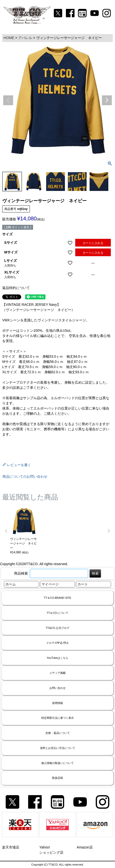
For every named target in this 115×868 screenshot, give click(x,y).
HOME (9, 38)
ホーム (11, 584)
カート (83, 584)
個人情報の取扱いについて (57, 763)
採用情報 (57, 703)
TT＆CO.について (58, 613)
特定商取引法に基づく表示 (57, 718)
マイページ (50, 584)
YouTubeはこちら (57, 658)
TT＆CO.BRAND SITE (57, 598)
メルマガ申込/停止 (57, 643)
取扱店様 (57, 778)
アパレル (25, 38)
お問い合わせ (57, 688)
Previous (8, 100)
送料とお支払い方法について (58, 748)
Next (107, 100)
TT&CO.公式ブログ (57, 628)
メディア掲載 (57, 673)
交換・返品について (58, 733)
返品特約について (16, 288)
